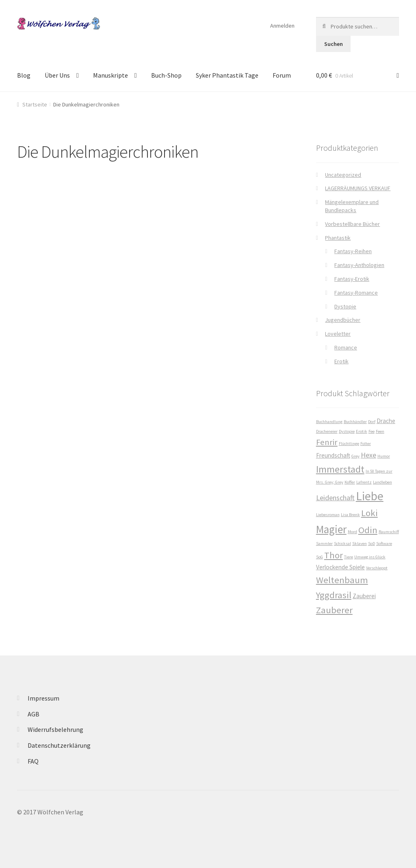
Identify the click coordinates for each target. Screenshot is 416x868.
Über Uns (57, 75)
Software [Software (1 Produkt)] (384, 544)
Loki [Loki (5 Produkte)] (369, 513)
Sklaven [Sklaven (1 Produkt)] (360, 544)
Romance (346, 347)
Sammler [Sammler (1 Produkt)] (324, 544)
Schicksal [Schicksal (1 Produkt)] (342, 544)
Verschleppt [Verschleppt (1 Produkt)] (377, 568)
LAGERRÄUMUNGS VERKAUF (358, 188)
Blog (24, 75)
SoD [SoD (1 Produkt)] (372, 544)
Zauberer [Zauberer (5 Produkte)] (334, 610)
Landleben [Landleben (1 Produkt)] (382, 482)
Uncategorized (343, 175)
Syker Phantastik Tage (227, 75)
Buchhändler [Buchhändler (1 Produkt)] (355, 422)
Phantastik (338, 238)
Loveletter (338, 334)
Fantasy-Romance (356, 293)
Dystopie (345, 306)
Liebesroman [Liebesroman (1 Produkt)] (328, 515)
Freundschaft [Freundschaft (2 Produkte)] (333, 455)
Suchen (334, 44)
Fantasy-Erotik (352, 279)
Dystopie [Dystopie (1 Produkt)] (347, 431)
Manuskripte (110, 75)
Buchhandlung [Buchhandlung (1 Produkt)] (329, 422)
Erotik (341, 361)
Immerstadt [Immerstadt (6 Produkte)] (340, 469)
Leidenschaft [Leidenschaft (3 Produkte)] (335, 498)
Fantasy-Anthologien (359, 265)
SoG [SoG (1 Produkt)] (320, 557)
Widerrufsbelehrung (55, 729)
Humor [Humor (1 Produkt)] (384, 456)
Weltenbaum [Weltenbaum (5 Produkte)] (342, 580)
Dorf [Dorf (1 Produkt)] (372, 422)
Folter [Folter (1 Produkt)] (366, 444)
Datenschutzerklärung (59, 745)
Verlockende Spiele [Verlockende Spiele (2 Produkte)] (340, 567)
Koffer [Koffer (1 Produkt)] (350, 482)
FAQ (33, 761)
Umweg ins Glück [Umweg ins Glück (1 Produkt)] (370, 557)
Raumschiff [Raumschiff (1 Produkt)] (389, 532)
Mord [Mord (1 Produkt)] (352, 532)
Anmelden (282, 26)
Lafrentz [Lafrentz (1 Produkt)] (364, 482)
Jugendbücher (343, 320)
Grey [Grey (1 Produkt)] (355, 456)
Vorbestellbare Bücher (352, 224)
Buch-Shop (166, 75)
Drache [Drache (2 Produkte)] (386, 421)
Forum (282, 75)
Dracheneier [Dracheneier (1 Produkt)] (327, 431)
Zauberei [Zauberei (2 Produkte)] (364, 596)
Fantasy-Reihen (353, 251)
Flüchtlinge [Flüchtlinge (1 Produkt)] (349, 444)
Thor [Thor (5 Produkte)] (334, 555)
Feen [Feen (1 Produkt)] (380, 431)
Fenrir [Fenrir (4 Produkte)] (327, 442)
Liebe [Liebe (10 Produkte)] (370, 496)
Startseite (35, 104)
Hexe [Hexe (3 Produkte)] (368, 455)
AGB (34, 714)
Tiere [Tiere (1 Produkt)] (349, 557)
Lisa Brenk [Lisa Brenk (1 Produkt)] (350, 515)
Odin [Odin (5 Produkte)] (368, 530)
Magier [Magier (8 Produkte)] (331, 529)
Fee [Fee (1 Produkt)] (372, 431)
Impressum (43, 698)
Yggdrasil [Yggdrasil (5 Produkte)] (334, 595)
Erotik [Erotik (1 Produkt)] (362, 431)
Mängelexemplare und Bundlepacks (352, 206)
